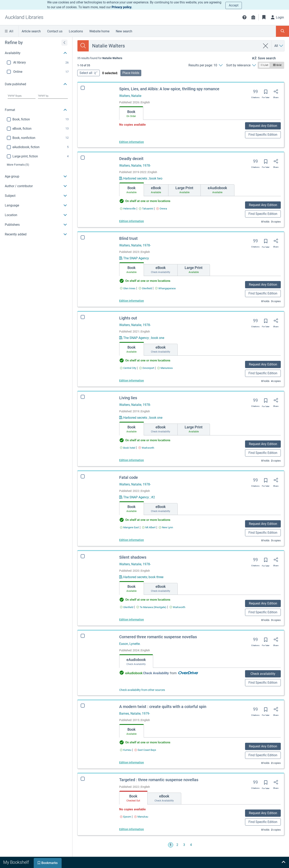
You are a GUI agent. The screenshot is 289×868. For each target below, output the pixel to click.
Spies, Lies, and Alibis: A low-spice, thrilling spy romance (169, 89)
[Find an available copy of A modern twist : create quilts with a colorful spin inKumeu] (125, 750)
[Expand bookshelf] (283, 862)
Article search (31, 31)
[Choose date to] (53, 96)
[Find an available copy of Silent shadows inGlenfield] (127, 607)
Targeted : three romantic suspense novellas (155, 780)
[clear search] (266, 46)
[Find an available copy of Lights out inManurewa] (165, 368)
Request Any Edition (263, 126)
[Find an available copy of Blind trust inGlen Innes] (128, 288)
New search (124, 31)
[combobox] (175, 46)
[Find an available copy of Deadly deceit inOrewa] (162, 209)
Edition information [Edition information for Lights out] (132, 381)
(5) (18, 165)
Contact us (55, 31)
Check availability (263, 674)
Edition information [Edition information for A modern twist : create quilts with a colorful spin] (131, 762)
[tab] (131, 113)
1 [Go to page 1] (170, 845)
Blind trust (128, 238)
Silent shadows (133, 557)
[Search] (83, 46)
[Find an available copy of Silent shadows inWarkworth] (177, 607)
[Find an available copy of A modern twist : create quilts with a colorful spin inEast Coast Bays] (145, 750)
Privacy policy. (122, 7)
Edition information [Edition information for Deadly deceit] (132, 221)
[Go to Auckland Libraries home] (24, 17)
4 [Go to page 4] (191, 845)
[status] (100, 58)
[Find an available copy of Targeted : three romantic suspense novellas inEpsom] (122, 817)
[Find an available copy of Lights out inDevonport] (147, 368)
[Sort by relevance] (241, 65)
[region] (36, 138)
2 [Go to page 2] (177, 845)
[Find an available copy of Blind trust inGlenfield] (145, 288)
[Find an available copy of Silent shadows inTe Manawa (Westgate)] (151, 607)
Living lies (128, 398)
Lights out (128, 318)
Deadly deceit (131, 159)
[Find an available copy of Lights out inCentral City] (128, 368)
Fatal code (129, 477)
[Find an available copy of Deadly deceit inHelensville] (128, 209)
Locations (76, 31)
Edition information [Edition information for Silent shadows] (132, 620)
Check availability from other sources (142, 690)
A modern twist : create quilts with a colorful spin (162, 707)
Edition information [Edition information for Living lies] (132, 460)
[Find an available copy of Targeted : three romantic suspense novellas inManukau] (138, 817)
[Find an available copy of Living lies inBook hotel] (128, 448)
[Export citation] (255, 93)
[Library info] (253, 17)
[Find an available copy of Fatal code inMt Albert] (149, 527)
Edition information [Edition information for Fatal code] (132, 540)
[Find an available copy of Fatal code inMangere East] (129, 527)
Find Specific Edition (263, 135)
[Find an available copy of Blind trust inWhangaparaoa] (165, 288)
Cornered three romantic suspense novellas (158, 637)
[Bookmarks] (264, 17)
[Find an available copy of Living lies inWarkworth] (146, 448)
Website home (99, 31)
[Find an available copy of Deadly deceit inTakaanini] (146, 209)
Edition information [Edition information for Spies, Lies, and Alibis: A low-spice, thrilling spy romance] (132, 142)
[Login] (278, 17)
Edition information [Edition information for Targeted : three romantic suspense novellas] (128, 829)
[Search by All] (279, 46)
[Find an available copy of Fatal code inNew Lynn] (166, 527)
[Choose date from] (22, 96)
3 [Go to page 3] (184, 845)
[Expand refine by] (64, 43)
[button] (244, 17)
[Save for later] (266, 93)
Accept (234, 5)
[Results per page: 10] (205, 65)
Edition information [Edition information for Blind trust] (132, 301)
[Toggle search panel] (282, 31)
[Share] (276, 93)
